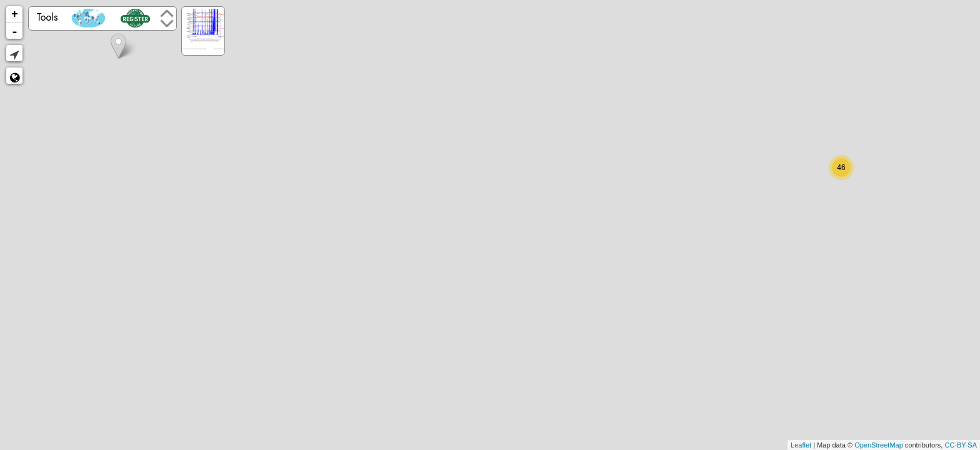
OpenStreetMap (879, 445)
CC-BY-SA (961, 445)
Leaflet (801, 445)
